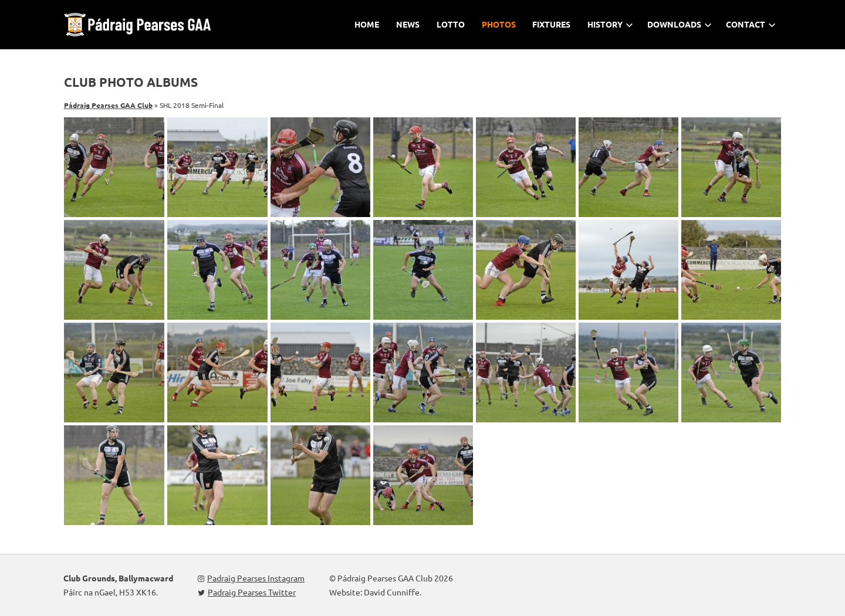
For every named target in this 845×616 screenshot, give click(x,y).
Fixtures (551, 24)
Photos (499, 24)
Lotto (451, 24)
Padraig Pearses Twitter (247, 592)
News (408, 24)
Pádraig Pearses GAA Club (108, 105)
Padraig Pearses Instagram (251, 578)
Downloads (680, 24)
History (610, 24)
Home (367, 24)
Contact (751, 24)
